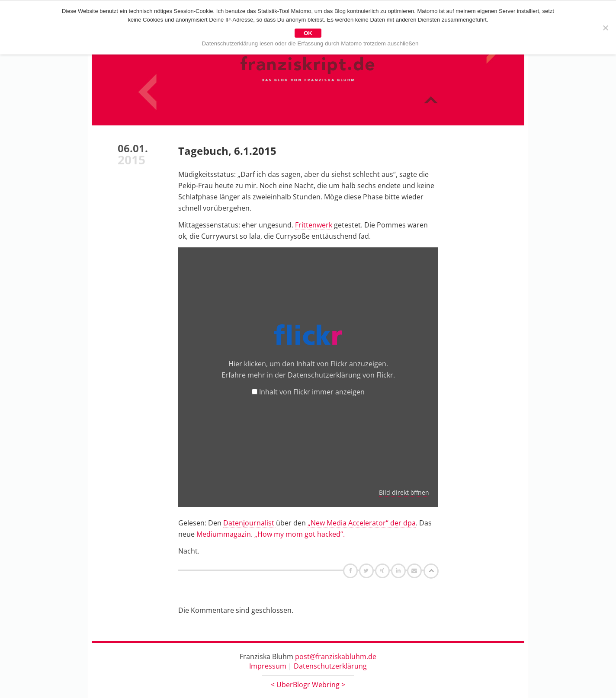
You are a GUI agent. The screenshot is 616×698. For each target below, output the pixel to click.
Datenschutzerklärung (330, 666)
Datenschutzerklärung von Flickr (340, 375)
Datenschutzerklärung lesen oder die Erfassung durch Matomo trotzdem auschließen (310, 43)
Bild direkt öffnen (404, 492)
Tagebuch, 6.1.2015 (227, 151)
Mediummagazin (224, 534)
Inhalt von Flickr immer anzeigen (312, 392)
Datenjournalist (250, 523)
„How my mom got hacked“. (300, 534)
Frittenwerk (314, 225)
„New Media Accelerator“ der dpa (362, 523)
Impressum (268, 666)
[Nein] (605, 28)
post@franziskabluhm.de (336, 656)
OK (308, 33)
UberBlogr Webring (308, 685)
